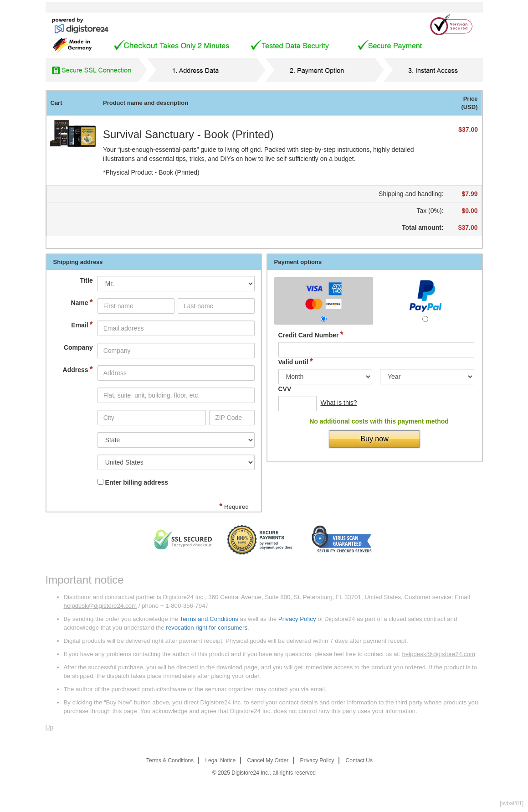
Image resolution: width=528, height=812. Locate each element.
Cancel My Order (268, 760)
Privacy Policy (297, 619)
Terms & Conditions (170, 760)
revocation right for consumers (207, 628)
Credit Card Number (311, 335)
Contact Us (359, 760)
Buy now (374, 439)
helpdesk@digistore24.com (100, 606)
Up (50, 727)
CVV (285, 389)
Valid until (296, 362)
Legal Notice (220, 760)
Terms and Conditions (209, 619)
